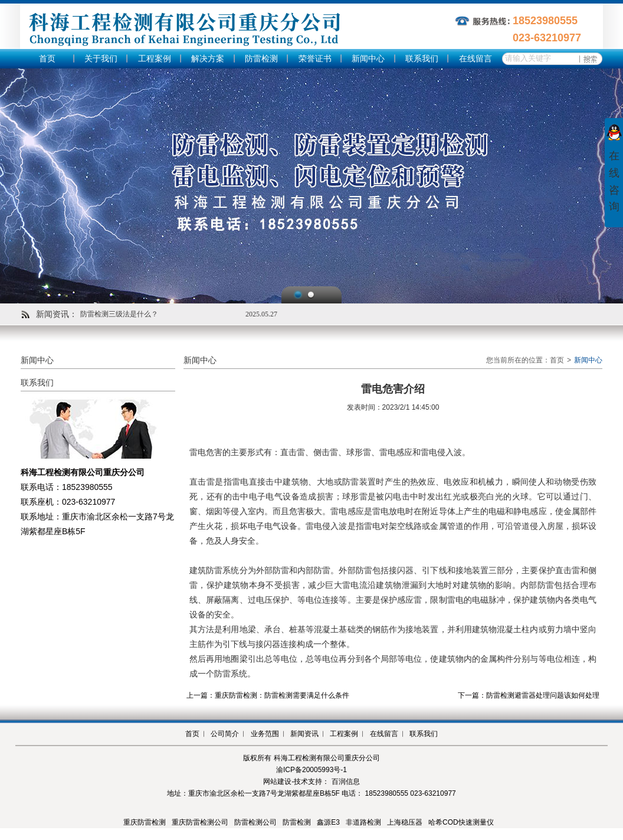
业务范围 (265, 734)
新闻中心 (368, 59)
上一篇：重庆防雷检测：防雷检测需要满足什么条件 (268, 695)
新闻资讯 (304, 734)
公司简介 (225, 734)
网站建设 (277, 782)
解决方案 (208, 59)
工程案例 (155, 59)
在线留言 (476, 59)
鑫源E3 (328, 822)
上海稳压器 (405, 822)
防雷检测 (261, 59)
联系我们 (422, 59)
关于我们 (101, 59)
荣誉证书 (315, 59)
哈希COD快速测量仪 (461, 822)
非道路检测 (363, 822)
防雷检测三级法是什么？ (119, 314)
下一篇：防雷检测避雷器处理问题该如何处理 (529, 695)
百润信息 (346, 782)
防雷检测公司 (255, 822)
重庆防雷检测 (145, 822)
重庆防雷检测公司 (200, 822)
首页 (47, 59)
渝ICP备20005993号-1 (311, 770)
